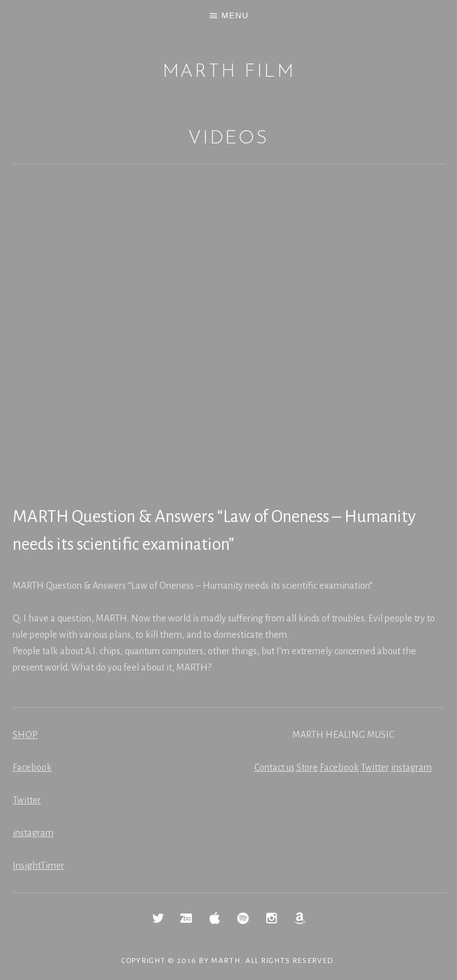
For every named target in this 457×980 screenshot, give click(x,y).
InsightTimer (38, 866)
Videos (228, 139)
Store (307, 767)
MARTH (226, 961)
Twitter (27, 800)
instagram (33, 833)
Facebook (32, 767)
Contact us (274, 767)
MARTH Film (229, 72)
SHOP (25, 735)
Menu (235, 15)
